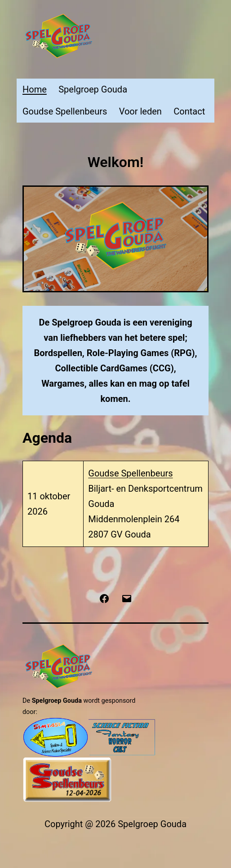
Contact (189, 111)
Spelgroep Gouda (93, 89)
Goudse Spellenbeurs (65, 111)
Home (35, 89)
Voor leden (140, 111)
